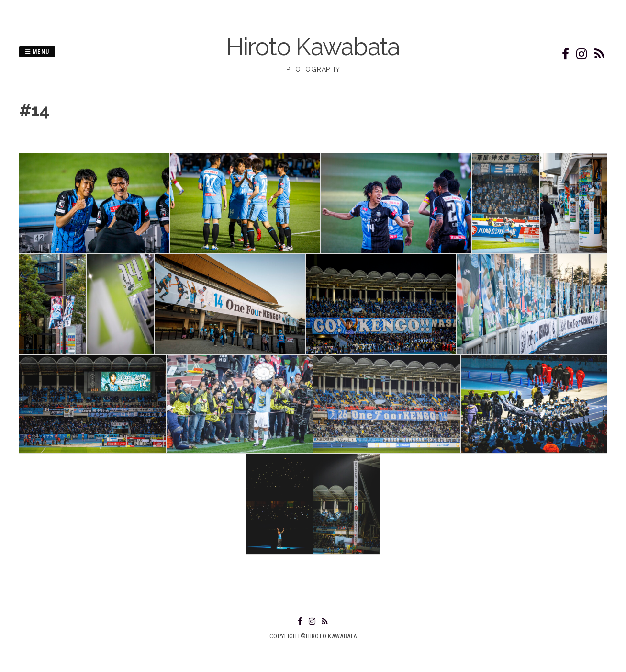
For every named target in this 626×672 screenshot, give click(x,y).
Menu (37, 52)
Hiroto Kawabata (313, 47)
